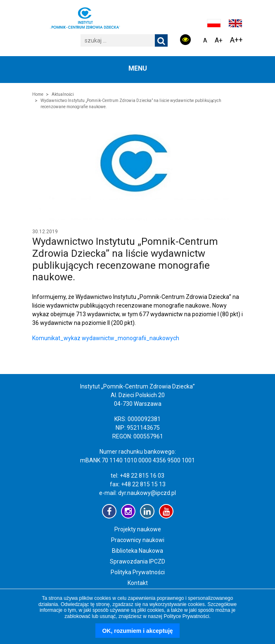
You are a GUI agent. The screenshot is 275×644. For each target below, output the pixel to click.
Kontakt (138, 583)
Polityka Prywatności (138, 572)
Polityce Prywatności (186, 616)
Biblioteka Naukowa (137, 551)
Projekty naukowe (138, 529)
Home (38, 94)
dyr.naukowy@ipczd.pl (147, 493)
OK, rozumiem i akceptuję (137, 631)
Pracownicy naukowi (138, 540)
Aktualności (63, 94)
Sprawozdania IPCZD (137, 561)
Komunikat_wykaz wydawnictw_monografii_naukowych (106, 338)
